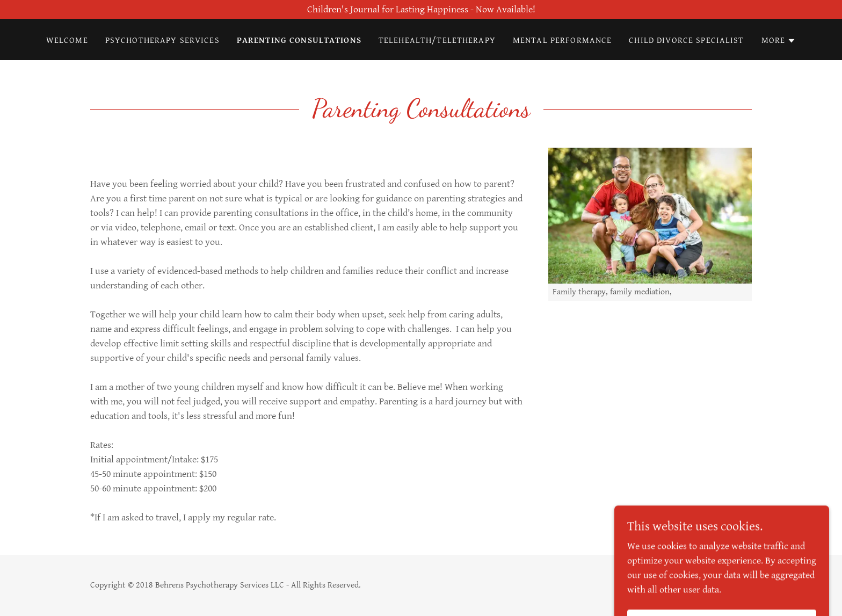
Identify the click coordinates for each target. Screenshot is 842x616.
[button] (779, 41)
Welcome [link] (67, 41)
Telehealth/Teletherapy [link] (437, 41)
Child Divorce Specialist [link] (686, 41)
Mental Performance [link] (562, 41)
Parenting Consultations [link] (299, 41)
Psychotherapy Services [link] (162, 41)
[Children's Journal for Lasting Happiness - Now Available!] (421, 9)
